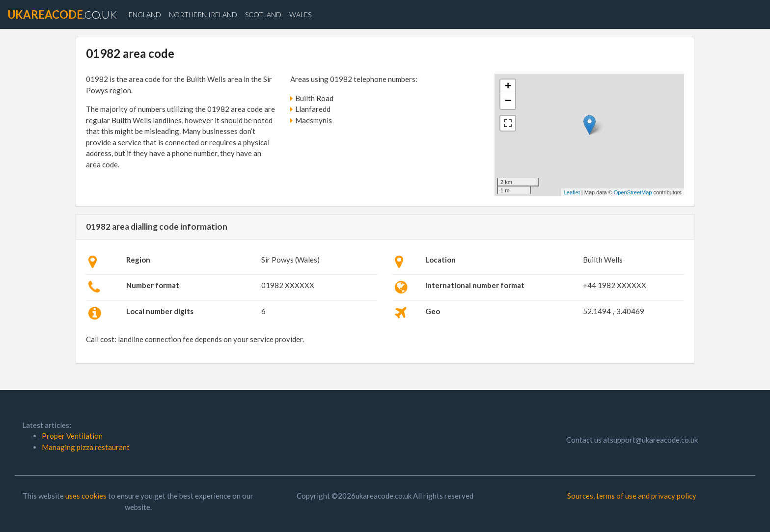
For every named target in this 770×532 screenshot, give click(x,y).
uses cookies (86, 496)
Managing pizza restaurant (86, 447)
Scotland (263, 14)
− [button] (508, 102)
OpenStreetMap (633, 192)
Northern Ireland (203, 14)
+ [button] (508, 87)
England (145, 14)
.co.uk (62, 14)
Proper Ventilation (72, 436)
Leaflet (572, 192)
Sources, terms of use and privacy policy (632, 496)
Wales (300, 14)
